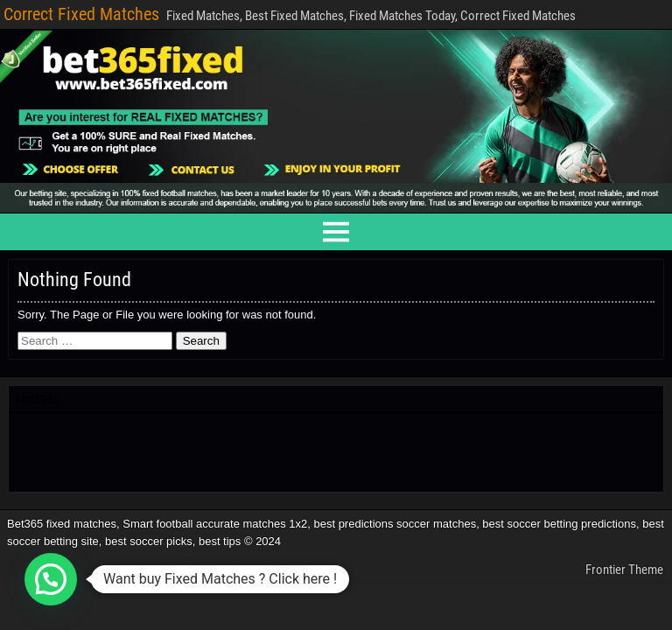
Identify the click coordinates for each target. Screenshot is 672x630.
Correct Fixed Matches (81, 14)
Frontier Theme (624, 570)
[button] (51, 579)
